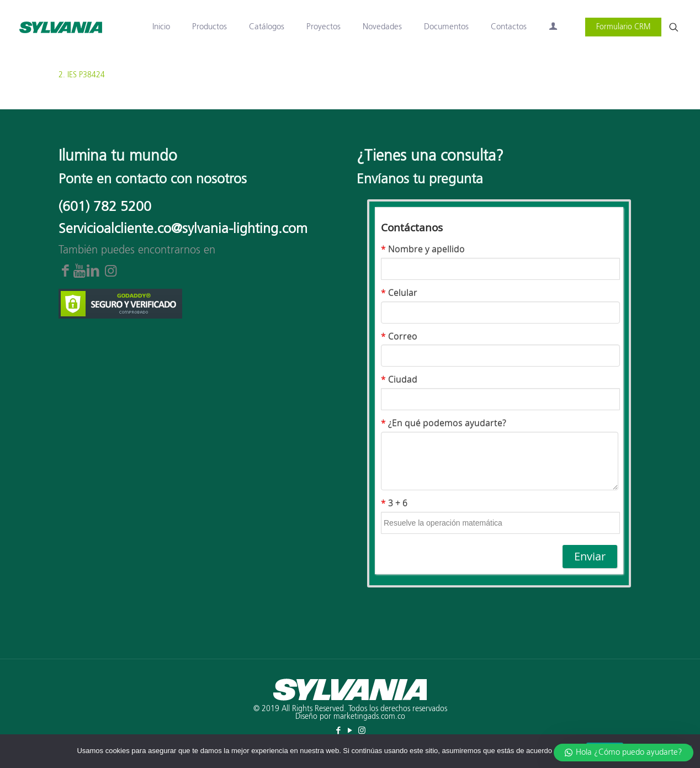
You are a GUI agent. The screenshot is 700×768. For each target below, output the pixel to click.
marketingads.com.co (369, 717)
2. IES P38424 (82, 75)
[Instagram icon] (362, 731)
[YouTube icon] (350, 731)
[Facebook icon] (339, 731)
